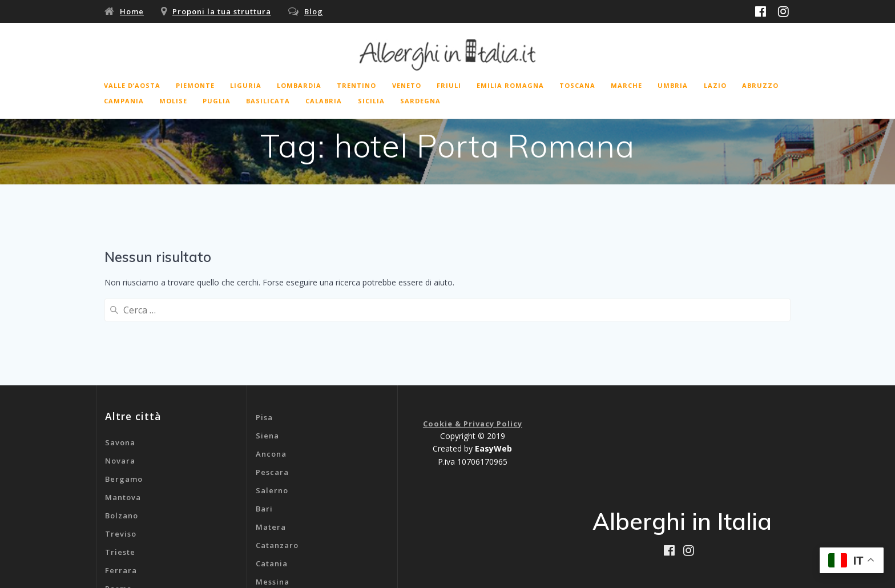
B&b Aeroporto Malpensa (308, 546)
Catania (272, 473)
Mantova (123, 407)
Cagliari (273, 510)
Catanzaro (277, 455)
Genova (271, 528)
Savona (120, 352)
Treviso (121, 444)
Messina (273, 492)
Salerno (272, 400)
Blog (314, 11)
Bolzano (122, 425)
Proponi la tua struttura (222, 11)
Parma (118, 498)
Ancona (271, 364)
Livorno (121, 535)
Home (132, 11)
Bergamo (124, 389)
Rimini (118, 517)
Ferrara (121, 480)
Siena (267, 345)
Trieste (120, 462)
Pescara (272, 382)
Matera (271, 437)
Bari (264, 418)
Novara (120, 370)
